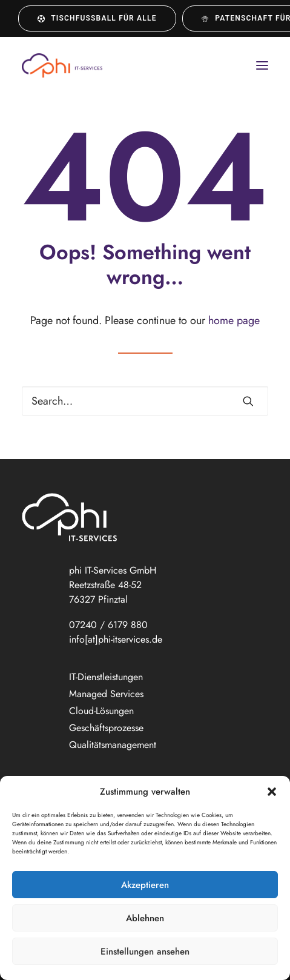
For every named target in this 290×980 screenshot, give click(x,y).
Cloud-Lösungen (101, 711)
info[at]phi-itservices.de (116, 639)
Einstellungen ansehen (145, 952)
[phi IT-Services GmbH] (62, 65)
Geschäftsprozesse (106, 728)
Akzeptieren (145, 885)
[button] (272, 792)
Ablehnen (145, 918)
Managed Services (106, 694)
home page (234, 320)
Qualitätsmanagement (113, 745)
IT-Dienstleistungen (106, 677)
